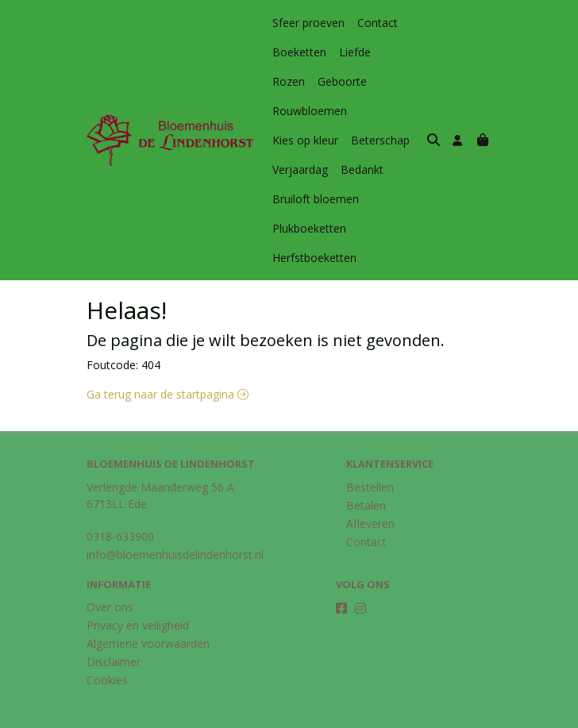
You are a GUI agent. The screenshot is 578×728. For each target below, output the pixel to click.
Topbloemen (412, 714)
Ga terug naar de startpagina (168, 365)
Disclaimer (114, 632)
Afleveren (370, 494)
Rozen (400, 52)
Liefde (355, 52)
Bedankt (362, 140)
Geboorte (297, 81)
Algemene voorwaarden (148, 614)
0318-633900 (120, 507)
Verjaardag (300, 140)
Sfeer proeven (308, 23)
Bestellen (370, 458)
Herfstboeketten (314, 228)
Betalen (366, 476)
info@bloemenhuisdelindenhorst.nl (175, 525)
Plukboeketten (309, 199)
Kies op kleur (305, 111)
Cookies (107, 651)
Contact (378, 23)
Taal (98, 713)
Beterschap (380, 111)
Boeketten (299, 52)
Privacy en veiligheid (138, 596)
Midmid (473, 714)
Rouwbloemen (372, 81)
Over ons (110, 578)
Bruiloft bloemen (316, 169)
